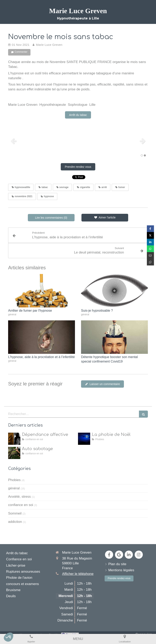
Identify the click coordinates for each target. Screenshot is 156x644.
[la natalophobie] (84, 439)
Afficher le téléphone (78, 574)
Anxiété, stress (19, 497)
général (14, 488)
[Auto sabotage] (14, 453)
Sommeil (15, 513)
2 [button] (145, 155)
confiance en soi (21, 505)
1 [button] (142, 155)
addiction (15, 522)
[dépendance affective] (14, 439)
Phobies (14, 480)
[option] (78, 141)
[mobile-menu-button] (78, 639)
